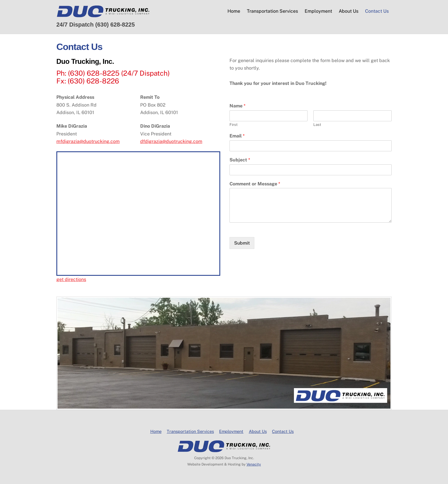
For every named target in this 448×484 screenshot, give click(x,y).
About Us (349, 11)
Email (237, 136)
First (234, 125)
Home (234, 11)
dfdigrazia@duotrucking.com (171, 141)
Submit (242, 243)
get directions (71, 279)
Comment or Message (255, 184)
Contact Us (377, 11)
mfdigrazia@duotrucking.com (88, 141)
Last (317, 125)
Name (237, 106)
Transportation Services (272, 11)
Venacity (254, 464)
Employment (318, 11)
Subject (240, 160)
